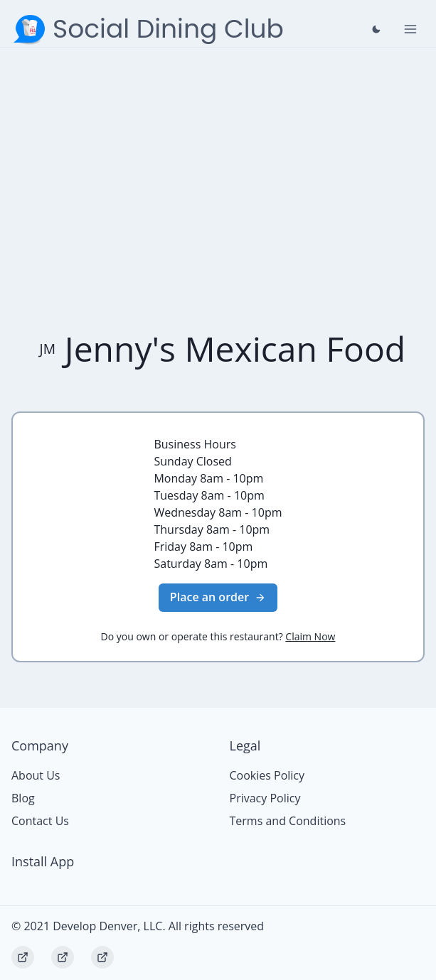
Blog (23, 798)
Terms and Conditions (288, 821)
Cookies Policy (267, 775)
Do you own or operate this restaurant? (218, 636)
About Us (36, 775)
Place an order (218, 597)
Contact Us (40, 821)
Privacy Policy (265, 798)
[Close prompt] (376, 29)
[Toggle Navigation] (410, 29)
